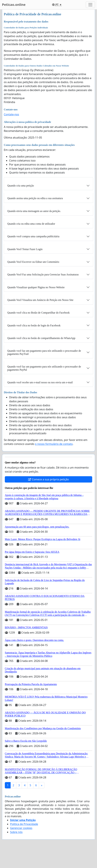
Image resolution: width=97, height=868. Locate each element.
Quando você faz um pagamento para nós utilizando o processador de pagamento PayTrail (44, 352)
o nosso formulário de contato (54, 444)
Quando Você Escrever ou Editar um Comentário (33, 262)
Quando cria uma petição (21, 186)
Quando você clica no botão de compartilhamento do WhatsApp (41, 338)
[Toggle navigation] (90, 5)
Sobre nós (16, 832)
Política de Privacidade (24, 824)
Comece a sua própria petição (48, 479)
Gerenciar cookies (21, 828)
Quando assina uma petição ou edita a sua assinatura (35, 198)
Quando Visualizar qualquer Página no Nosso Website (36, 287)
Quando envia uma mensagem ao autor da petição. (34, 211)
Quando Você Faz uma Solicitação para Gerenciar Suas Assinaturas (43, 274)
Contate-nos (11, 114)
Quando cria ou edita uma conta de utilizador (31, 224)
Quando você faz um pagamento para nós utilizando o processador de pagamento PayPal (44, 368)
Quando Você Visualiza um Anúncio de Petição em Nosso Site (40, 300)
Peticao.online (14, 5)
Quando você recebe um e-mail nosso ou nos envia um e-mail (40, 382)
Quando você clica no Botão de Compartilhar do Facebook (38, 313)
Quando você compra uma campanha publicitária (33, 236)
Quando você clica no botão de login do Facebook (34, 325)
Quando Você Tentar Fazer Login (25, 249)
